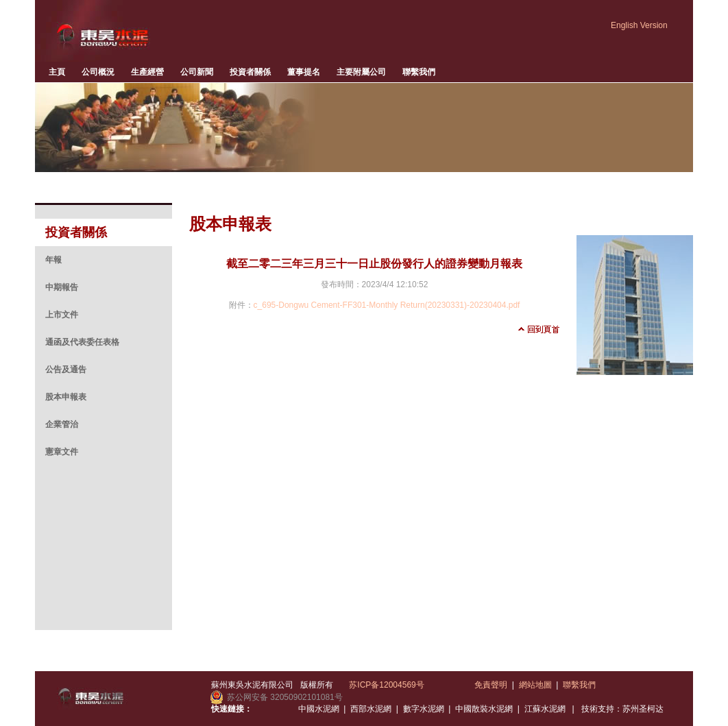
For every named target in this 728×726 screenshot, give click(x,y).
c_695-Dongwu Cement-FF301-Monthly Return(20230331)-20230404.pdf (387, 305)
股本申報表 (66, 397)
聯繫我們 (419, 72)
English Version (639, 25)
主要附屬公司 (361, 72)
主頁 (57, 72)
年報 (53, 260)
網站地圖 (535, 685)
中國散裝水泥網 (484, 709)
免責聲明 (491, 685)
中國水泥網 (319, 709)
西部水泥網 (371, 709)
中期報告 (62, 287)
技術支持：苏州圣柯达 (622, 709)
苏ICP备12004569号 (386, 685)
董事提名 (304, 72)
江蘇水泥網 (545, 709)
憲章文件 (62, 452)
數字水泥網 (424, 709)
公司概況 (98, 72)
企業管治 (62, 424)
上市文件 (62, 315)
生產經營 (147, 72)
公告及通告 (66, 370)
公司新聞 (197, 72)
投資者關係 (250, 72)
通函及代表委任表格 (82, 342)
